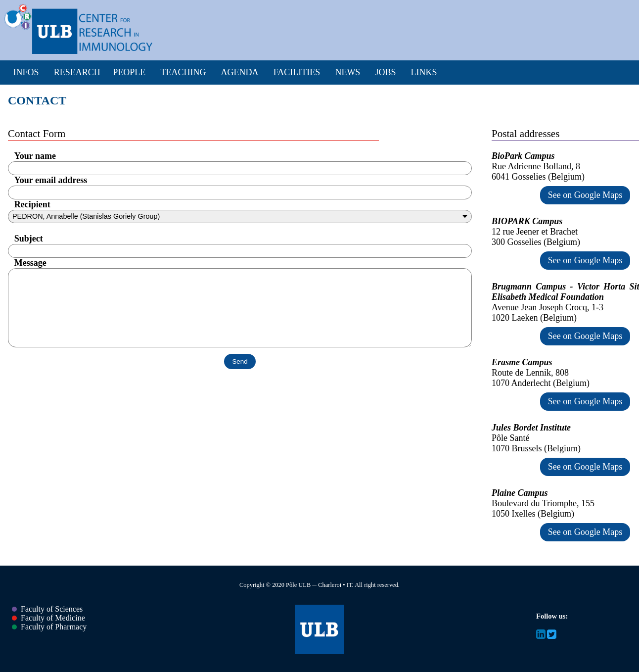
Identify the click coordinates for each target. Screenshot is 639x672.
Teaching (183, 72)
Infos (26, 72)
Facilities (297, 72)
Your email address (51, 180)
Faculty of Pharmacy (49, 627)
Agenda (240, 72)
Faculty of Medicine (48, 618)
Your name (35, 156)
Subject (29, 239)
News (347, 72)
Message (30, 263)
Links (424, 72)
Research (77, 72)
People (129, 72)
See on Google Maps (585, 195)
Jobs (385, 72)
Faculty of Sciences (47, 609)
